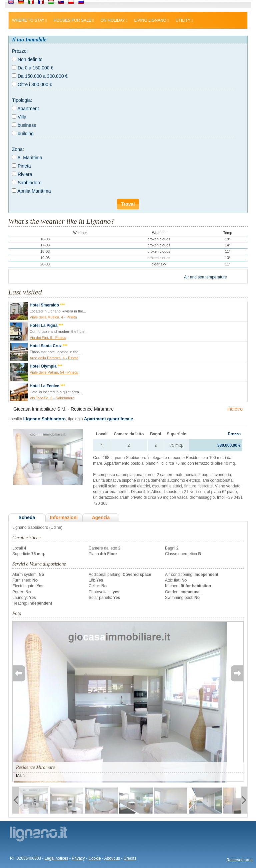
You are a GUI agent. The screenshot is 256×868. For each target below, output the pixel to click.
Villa (22, 117)
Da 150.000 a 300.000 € (43, 76)
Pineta (24, 166)
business (27, 125)
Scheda (27, 517)
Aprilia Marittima (34, 191)
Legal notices (56, 858)
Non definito (30, 59)
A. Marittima (30, 158)
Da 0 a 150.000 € (35, 68)
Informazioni (64, 517)
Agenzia (101, 517)
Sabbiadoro (30, 183)
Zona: (18, 149)
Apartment (28, 108)
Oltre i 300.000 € (35, 84)
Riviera (25, 174)
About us (112, 858)
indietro (235, 409)
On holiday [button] (114, 20)
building (26, 134)
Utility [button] (184, 20)
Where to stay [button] (29, 20)
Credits (130, 858)
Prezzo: (20, 51)
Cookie (94, 858)
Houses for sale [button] (74, 20)
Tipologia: (22, 100)
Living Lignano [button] (151, 20)
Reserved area (239, 860)
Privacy (78, 858)
